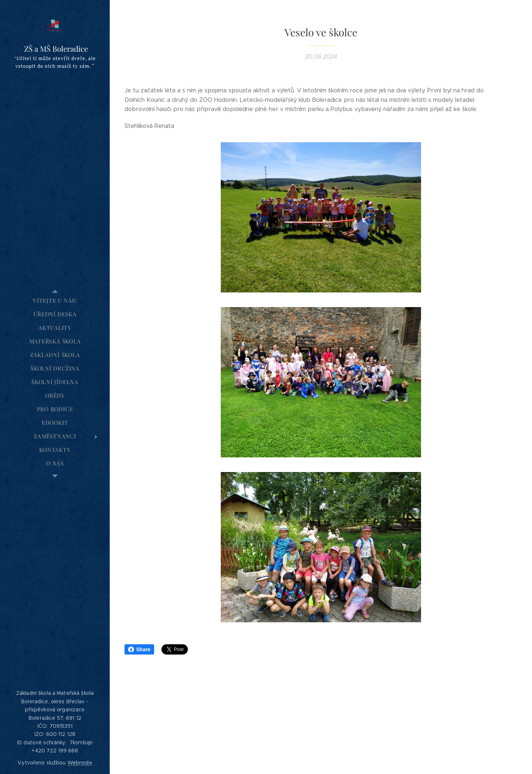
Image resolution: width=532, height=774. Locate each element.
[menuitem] (55, 301)
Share (139, 649)
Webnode (80, 763)
